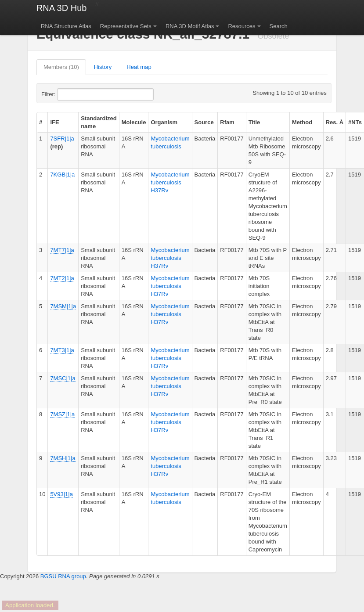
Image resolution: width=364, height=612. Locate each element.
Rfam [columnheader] (227, 122)
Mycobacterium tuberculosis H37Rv (170, 182)
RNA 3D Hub (62, 8)
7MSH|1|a (63, 458)
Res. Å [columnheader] (335, 122)
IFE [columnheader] (54, 122)
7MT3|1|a (62, 350)
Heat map (139, 67)
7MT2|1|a (62, 278)
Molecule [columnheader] (134, 122)
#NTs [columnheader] (355, 122)
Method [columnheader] (302, 122)
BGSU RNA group (63, 576)
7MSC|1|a (63, 378)
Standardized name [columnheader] (99, 122)
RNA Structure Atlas (66, 26)
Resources (241, 26)
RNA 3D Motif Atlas (190, 26)
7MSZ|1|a (62, 414)
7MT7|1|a (62, 250)
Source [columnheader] (204, 122)
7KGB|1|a (62, 175)
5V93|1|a (61, 494)
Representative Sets (126, 26)
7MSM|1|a (63, 306)
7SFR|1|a (62, 139)
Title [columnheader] (254, 122)
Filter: (70, 94)
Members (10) (61, 67)
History (103, 67)
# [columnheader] (41, 122)
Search (279, 26)
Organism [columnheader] (164, 122)
